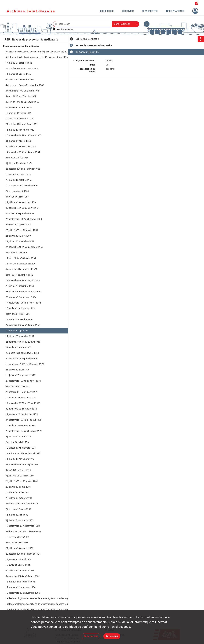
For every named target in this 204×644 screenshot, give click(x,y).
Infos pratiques (175, 11)
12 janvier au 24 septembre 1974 (22, 414)
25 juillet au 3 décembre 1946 (20, 80)
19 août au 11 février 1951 (19, 113)
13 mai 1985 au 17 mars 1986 (20, 582)
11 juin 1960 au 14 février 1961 (21, 258)
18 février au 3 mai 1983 (17, 537)
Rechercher (107, 11)
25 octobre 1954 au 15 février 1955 (23, 169)
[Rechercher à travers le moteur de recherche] (84, 24)
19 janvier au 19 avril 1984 (18, 559)
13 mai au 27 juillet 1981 (18, 492)
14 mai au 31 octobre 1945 (19, 63)
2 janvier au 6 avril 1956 (17, 191)
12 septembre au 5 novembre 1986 (23, 593)
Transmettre (150, 11)
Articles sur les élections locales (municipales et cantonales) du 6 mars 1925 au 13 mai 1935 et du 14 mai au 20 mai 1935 (37, 52)
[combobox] (126, 24)
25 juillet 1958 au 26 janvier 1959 (22, 230)
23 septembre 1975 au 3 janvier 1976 (24, 431)
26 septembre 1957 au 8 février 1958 (24, 219)
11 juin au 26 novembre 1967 (20, 336)
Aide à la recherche (65, 29)
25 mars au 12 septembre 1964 (21, 297)
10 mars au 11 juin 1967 (17, 331)
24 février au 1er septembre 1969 (22, 359)
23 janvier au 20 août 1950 (19, 107)
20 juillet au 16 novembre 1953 (21, 146)
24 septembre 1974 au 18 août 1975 (24, 420)
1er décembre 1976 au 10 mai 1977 (23, 453)
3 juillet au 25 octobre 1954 (19, 163)
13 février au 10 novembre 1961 (21, 264)
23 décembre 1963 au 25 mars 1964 (23, 292)
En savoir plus (91, 636)
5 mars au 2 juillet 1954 (17, 158)
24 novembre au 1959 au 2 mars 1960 (24, 247)
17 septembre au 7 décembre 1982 (23, 526)
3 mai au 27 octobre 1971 (18, 386)
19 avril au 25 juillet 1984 (18, 565)
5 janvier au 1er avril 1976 (18, 437)
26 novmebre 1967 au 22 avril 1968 (23, 342)
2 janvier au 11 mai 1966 (18, 314)
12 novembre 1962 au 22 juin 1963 (23, 280)
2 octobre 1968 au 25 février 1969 (22, 353)
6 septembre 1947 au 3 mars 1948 (22, 91)
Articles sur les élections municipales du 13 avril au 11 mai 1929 (37, 57)
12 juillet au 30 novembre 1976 (21, 448)
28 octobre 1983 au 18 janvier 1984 (23, 554)
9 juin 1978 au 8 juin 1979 (18, 470)
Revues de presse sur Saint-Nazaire (21, 46)
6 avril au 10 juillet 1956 (17, 197)
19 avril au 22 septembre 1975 (20, 425)
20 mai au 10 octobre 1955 (19, 180)
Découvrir (128, 11)
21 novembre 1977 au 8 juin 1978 (22, 465)
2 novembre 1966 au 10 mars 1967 (23, 325)
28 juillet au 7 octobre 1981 (19, 498)
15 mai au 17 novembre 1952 (20, 130)
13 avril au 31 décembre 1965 (20, 308)
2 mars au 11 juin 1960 (17, 252)
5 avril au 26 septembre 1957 (20, 213)
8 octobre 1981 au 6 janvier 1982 (22, 504)
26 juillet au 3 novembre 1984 (20, 571)
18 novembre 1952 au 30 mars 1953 (23, 135)
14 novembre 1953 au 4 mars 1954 (23, 152)
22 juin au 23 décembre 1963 (20, 286)
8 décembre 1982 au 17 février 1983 (23, 531)
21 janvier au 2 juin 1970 (18, 370)
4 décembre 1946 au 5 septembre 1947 (25, 85)
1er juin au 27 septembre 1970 (20, 375)
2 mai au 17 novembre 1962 (19, 275)
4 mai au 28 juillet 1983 (17, 543)
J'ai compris (112, 636)
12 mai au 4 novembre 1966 (19, 319)
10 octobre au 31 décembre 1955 (22, 186)
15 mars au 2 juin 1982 (17, 515)
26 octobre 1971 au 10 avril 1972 (22, 392)
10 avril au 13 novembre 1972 (20, 398)
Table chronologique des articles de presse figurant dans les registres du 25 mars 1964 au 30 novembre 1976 (37, 604)
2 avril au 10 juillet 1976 (17, 442)
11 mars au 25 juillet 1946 (18, 74)
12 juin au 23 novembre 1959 (20, 241)
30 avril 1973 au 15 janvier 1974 (21, 409)
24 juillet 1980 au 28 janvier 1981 (22, 481)
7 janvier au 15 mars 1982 (18, 509)
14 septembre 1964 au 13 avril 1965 (23, 303)
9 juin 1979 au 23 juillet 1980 (20, 476)
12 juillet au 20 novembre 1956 (21, 202)
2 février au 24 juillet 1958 (18, 225)
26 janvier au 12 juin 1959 (18, 236)
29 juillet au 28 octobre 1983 (20, 548)
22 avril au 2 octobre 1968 (18, 347)
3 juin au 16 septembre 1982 (20, 520)
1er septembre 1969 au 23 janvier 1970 (25, 364)
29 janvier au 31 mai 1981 (18, 487)
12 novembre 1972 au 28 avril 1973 (23, 403)
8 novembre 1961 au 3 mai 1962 (21, 269)
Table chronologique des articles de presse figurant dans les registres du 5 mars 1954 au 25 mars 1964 (37, 598)
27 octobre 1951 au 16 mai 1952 (22, 124)
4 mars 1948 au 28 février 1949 (21, 96)
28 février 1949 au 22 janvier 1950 (22, 102)
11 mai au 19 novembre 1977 (20, 459)
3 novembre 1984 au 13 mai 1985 (22, 576)
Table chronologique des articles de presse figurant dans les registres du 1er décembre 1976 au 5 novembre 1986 (37, 610)
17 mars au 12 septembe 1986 (21, 587)
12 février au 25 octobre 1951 (20, 119)
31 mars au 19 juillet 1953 (18, 141)
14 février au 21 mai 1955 (18, 174)
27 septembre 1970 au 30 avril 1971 (23, 381)
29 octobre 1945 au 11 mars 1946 (22, 68)
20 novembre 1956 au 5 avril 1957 (22, 208)
